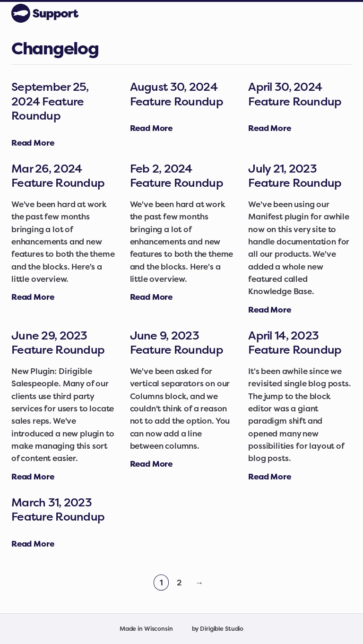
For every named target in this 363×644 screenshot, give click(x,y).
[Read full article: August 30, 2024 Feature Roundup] (151, 128)
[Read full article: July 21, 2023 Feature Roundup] (269, 309)
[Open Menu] (352, 13)
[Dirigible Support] (45, 13)
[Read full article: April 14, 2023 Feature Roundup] (269, 476)
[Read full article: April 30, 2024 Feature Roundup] (269, 128)
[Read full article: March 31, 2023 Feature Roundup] (33, 544)
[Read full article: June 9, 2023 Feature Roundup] (151, 464)
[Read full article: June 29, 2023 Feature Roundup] (33, 476)
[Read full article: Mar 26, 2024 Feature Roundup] (33, 297)
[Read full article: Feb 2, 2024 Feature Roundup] (151, 297)
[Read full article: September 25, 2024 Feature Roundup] (33, 143)
